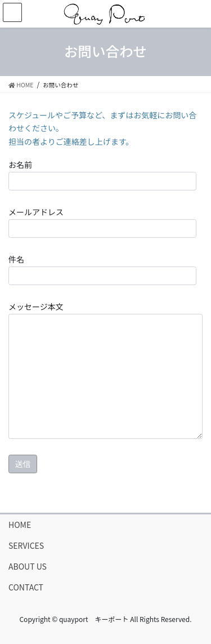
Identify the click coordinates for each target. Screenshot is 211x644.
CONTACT (26, 587)
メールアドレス (102, 222)
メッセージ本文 (105, 370)
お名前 (102, 175)
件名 (102, 269)
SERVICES (26, 545)
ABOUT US (28, 566)
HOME (20, 525)
